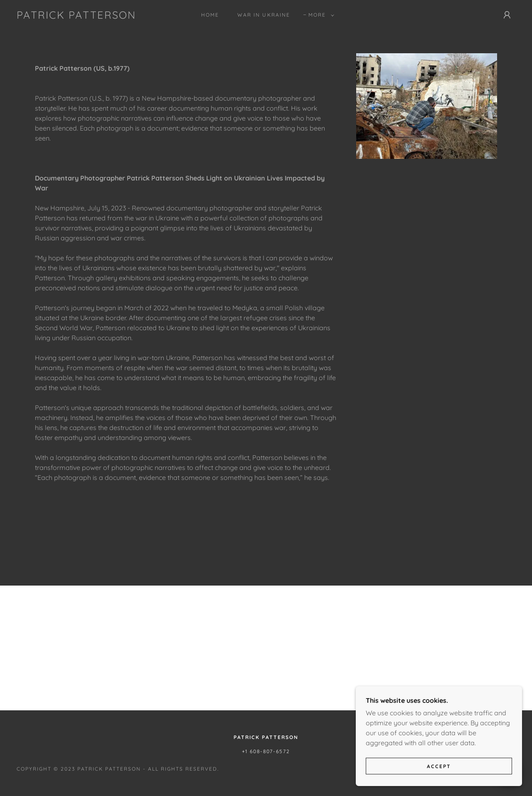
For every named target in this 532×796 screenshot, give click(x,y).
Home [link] (210, 15)
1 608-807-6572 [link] (268, 751)
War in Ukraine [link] (264, 15)
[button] (320, 15)
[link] (76, 16)
